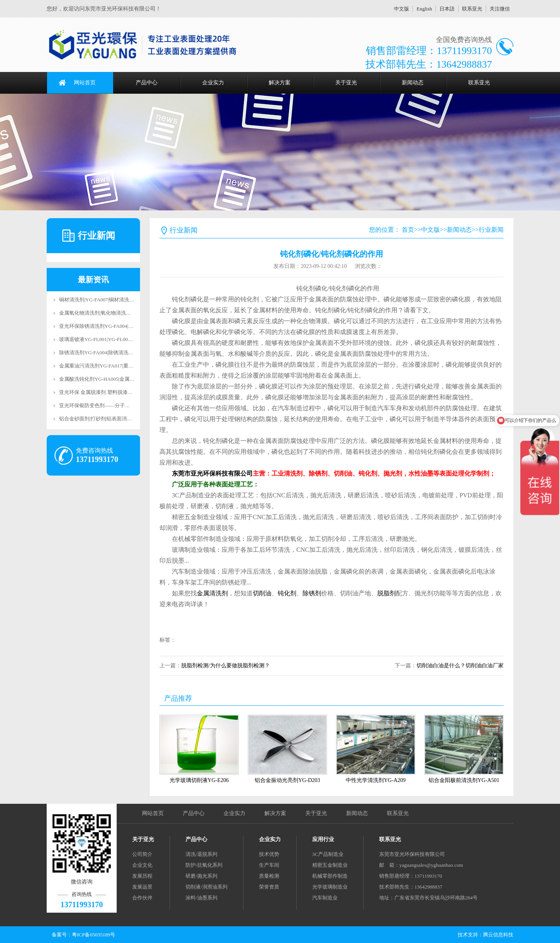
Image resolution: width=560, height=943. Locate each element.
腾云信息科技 (498, 935)
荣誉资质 (269, 887)
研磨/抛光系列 (201, 876)
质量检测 (269, 876)
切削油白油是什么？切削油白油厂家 (460, 666)
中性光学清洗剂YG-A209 (376, 780)
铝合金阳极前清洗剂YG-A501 (464, 780)
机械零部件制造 (330, 876)
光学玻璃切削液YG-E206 (199, 780)
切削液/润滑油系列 (206, 887)
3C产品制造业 (328, 854)
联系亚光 (472, 9)
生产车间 (269, 865)
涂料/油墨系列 (201, 898)
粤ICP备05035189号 (94, 935)
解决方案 (280, 83)
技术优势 (269, 854)
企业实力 (213, 83)
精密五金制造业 (330, 865)
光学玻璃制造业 (330, 887)
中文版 (402, 9)
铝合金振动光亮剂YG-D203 (287, 780)
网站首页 (85, 83)
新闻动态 (413, 83)
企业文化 (142, 865)
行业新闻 (491, 230)
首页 (408, 230)
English (424, 9)
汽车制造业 (325, 898)
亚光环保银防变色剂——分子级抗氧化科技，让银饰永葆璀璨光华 (132, 405)
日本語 (447, 9)
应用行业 (323, 839)
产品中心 (147, 83)
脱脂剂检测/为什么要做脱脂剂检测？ (226, 666)
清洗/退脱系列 (201, 854)
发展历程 (142, 876)
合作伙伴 (142, 898)
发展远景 (142, 887)
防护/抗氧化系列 (204, 865)
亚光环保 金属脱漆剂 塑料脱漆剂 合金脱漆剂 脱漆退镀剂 (122, 392)
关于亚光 (346, 83)
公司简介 (142, 854)
